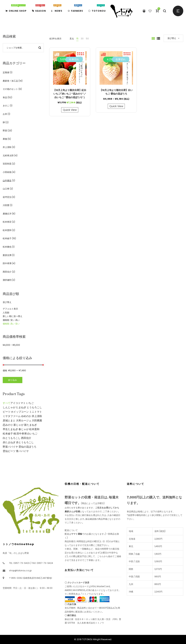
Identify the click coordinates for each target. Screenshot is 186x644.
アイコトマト (18, 403)
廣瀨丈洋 (7, 214)
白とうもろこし (12, 438)
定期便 (6, 72)
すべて (7, 403)
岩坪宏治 (7, 197)
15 (77, 39)
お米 (5, 114)
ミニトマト (36, 412)
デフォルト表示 (10, 309)
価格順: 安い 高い (11, 320)
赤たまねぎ (9, 442)
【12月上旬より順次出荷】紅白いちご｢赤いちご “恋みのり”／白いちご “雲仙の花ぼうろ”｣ (70, 94)
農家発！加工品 (10, 81)
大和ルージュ (24, 420)
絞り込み (13, 380)
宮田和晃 (7, 164)
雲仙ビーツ (9, 451)
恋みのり (8, 425)
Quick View (70, 110)
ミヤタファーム (12, 416)
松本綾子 (7, 238)
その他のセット (10, 89)
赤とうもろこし (25, 442)
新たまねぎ (31, 425)
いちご (30, 403)
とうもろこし (34, 407)
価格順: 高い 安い (11, 324)
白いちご (32, 434)
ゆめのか (26, 416)
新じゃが (19, 425)
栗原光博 (7, 255)
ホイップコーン (20, 412)
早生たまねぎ (10, 429)
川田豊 (6, 205)
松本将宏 (7, 222)
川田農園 (37, 420)
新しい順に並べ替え (13, 316)
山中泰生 (7, 180)
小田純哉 (7, 172)
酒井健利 (7, 280)
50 (87, 39)
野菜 (5, 131)
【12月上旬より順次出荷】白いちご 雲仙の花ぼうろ (116, 92)
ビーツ (7, 412)
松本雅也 (7, 247)
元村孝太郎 (8, 155)
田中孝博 (7, 263)
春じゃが (24, 429)
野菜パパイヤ (10, 447)
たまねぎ (21, 407)
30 (82, 39)
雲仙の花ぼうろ (27, 447)
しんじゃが (9, 407)
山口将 (6, 189)
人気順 (6, 313)
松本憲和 (7, 230)
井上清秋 (7, 147)
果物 (5, 139)
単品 (5, 97)
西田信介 (7, 272)
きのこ (6, 106)
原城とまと (9, 420)
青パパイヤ (22, 451)
